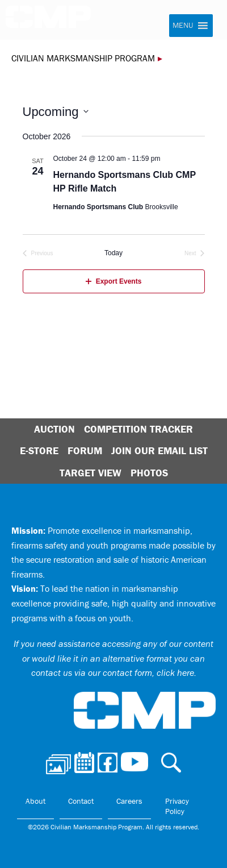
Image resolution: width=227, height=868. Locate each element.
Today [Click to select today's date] (113, 253)
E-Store (39, 450)
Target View (91, 473)
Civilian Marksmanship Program (54, 22)
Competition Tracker (138, 429)
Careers (129, 801)
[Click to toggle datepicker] (56, 112)
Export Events (114, 281)
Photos (149, 473)
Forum (85, 450)
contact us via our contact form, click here (113, 672)
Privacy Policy (177, 806)
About (35, 801)
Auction (54, 429)
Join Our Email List (159, 450)
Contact (81, 801)
